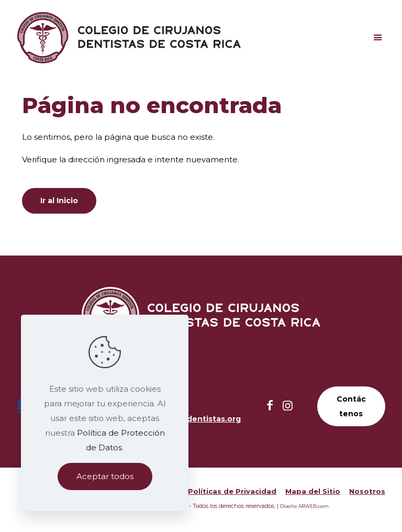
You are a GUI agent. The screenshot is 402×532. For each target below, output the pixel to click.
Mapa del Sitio (313, 491)
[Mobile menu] (377, 38)
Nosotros (367, 491)
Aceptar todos (105, 476)
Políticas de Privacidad (232, 491)
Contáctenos (351, 406)
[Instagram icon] (288, 406)
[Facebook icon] (270, 406)
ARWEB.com (314, 506)
